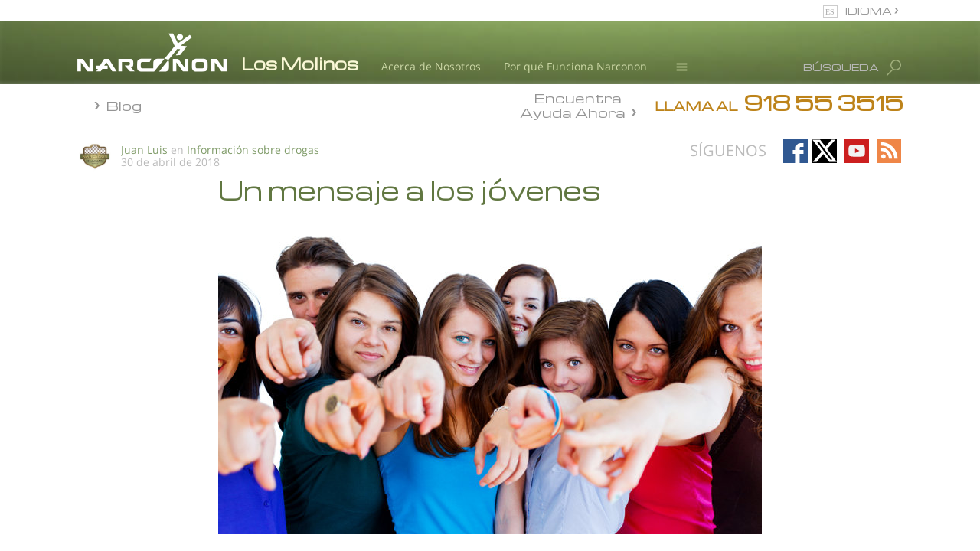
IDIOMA (870, 10)
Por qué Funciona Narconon (575, 66)
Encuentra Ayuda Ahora (573, 104)
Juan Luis (144, 150)
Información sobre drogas (253, 150)
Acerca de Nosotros (431, 66)
